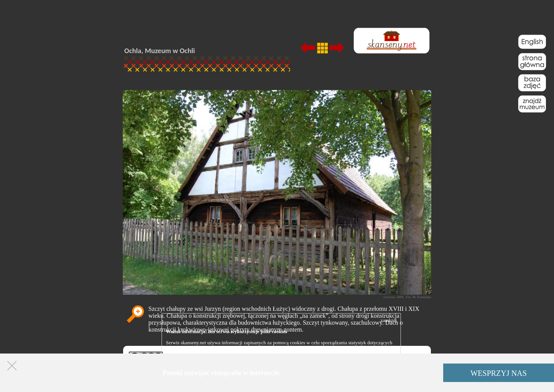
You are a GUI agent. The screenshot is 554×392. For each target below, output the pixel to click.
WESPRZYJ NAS (499, 373)
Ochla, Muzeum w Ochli (160, 51)
